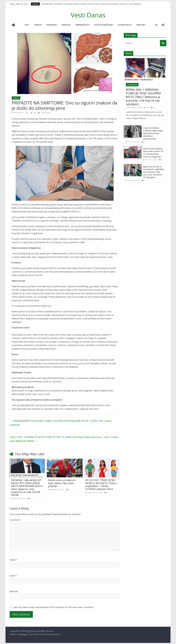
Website (14, 591)
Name (14, 560)
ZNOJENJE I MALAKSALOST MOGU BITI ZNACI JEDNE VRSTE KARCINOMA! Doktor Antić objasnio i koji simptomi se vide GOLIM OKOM (27, 487)
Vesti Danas (88, 15)
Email (13, 575)
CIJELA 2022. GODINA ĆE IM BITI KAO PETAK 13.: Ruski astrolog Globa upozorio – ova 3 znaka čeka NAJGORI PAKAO (64, 439)
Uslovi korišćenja (104, 25)
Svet (27, 25)
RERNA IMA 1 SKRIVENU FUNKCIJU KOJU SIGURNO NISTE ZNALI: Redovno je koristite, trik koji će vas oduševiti (91, 4)
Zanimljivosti (82, 25)
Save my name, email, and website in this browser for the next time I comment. (53, 607)
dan (35, 113)
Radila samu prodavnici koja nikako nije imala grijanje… (62, 483)
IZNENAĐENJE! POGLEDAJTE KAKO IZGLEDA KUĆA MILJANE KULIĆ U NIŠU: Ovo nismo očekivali (61, 423)
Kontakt (141, 25)
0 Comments (44, 113)
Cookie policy (125, 25)
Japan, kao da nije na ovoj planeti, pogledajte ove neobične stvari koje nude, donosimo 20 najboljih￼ (154, 172)
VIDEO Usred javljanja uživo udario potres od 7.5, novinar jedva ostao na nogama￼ (153, 153)
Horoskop (51, 25)
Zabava (38, 25)
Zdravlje (66, 25)
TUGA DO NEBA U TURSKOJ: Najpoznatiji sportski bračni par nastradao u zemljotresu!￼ (153, 133)
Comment (16, 520)
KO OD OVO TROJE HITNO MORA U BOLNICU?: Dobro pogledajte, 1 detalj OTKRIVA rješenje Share (101, 484)
